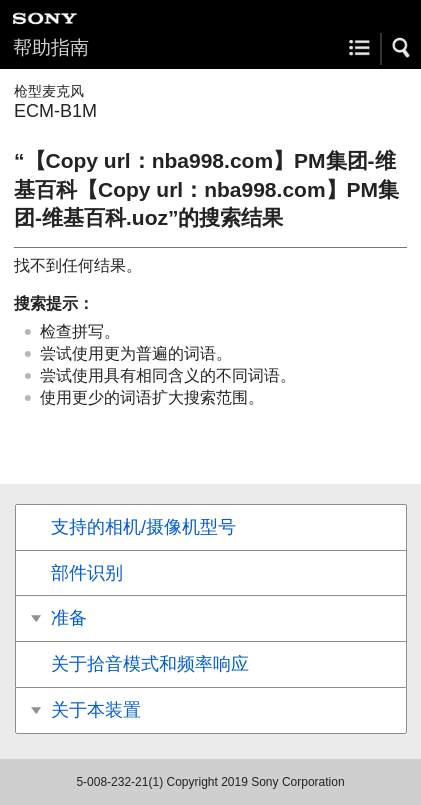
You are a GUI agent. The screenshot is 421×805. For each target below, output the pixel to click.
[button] (402, 48)
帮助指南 (51, 47)
